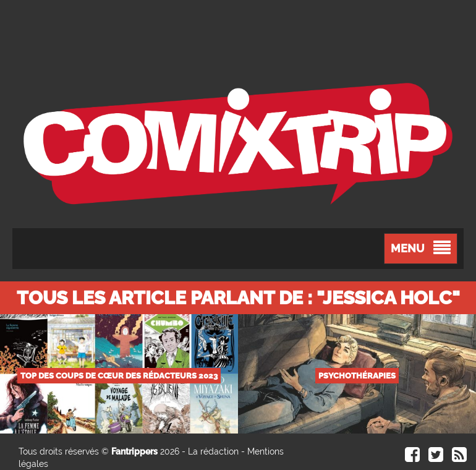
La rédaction (213, 451)
